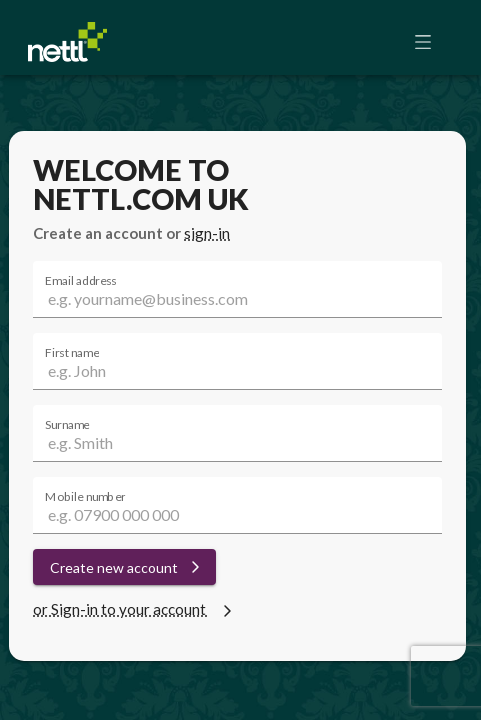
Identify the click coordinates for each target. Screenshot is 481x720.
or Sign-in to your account (135, 609)
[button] (429, 42)
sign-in (207, 233)
